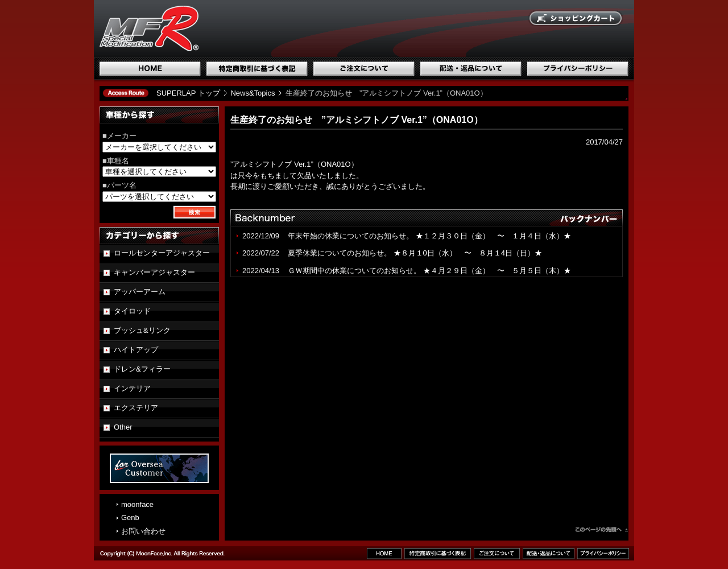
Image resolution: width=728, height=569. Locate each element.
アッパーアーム (140, 292)
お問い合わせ (143, 531)
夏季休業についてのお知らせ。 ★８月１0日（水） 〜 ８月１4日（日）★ (415, 253)
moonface (137, 504)
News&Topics (253, 93)
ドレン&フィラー (142, 369)
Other (123, 427)
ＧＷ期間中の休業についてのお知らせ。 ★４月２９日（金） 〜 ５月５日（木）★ (429, 271)
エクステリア (136, 408)
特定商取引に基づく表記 (257, 69)
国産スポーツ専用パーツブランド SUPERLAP (222, 28)
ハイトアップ (136, 350)
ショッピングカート (576, 19)
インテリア (132, 388)
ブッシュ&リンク (142, 330)
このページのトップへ (602, 531)
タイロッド (132, 311)
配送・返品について (471, 69)
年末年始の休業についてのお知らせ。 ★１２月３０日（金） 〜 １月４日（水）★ (433, 236)
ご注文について (364, 69)
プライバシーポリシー (578, 69)
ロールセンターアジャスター (162, 253)
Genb (130, 518)
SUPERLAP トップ (188, 93)
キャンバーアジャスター (154, 272)
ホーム (150, 69)
